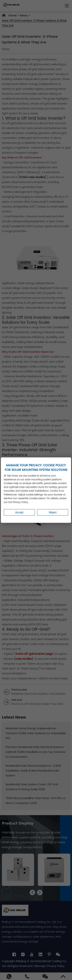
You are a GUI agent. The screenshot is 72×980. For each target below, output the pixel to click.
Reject (53, 512)
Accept (19, 512)
